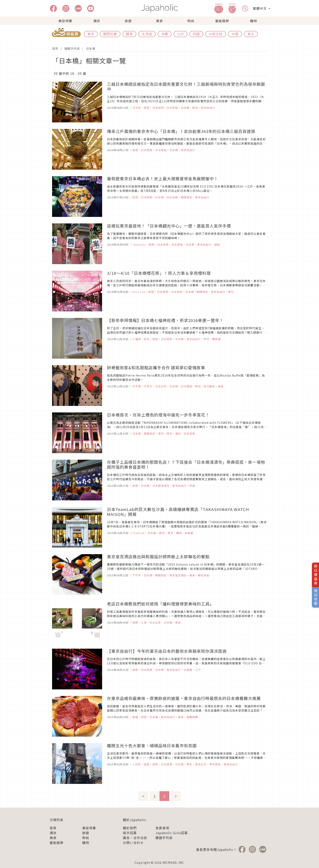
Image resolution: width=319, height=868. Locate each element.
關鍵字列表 (72, 48)
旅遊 (128, 21)
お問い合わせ (133, 843)
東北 (251, 34)
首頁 (55, 48)
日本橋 (91, 48)
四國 (196, 34)
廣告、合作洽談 (135, 838)
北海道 (147, 34)
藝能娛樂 (222, 21)
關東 (129, 34)
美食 (159, 21)
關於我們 (130, 828)
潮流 (97, 21)
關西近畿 (110, 34)
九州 (180, 34)
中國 (235, 34)
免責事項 (162, 828)
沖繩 (165, 34)
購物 (253, 21)
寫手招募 (130, 833)
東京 (91, 34)
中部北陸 (216, 34)
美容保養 (65, 21)
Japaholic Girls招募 (172, 833)
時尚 (191, 21)
